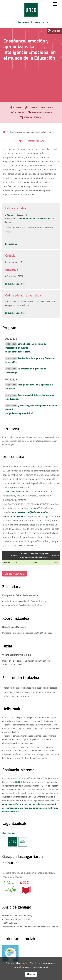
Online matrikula (15, 574)
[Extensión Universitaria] (40, 112)
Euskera (56, 31)
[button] (16, 141)
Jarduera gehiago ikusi (15, 284)
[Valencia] (15, 108)
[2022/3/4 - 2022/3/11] (31, 117)
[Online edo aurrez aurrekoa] (38, 108)
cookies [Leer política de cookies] (25, 963)
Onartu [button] (31, 974)
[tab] (31, 14)
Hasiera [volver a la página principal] (4, 132)
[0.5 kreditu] (17, 112)
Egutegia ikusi (11, 244)
